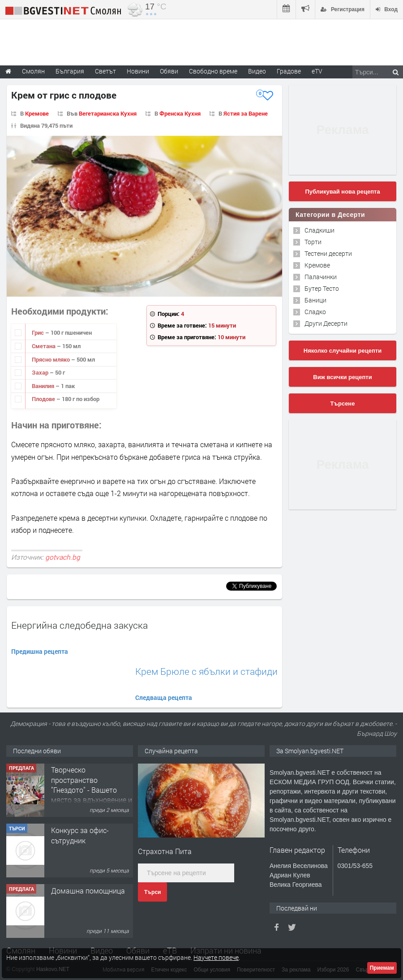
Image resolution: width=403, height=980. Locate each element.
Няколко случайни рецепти (343, 351)
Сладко (315, 312)
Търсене (343, 404)
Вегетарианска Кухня (108, 113)
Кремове (37, 113)
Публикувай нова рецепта (342, 192)
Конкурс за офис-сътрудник (80, 835)
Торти (313, 242)
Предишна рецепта (40, 651)
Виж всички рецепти (342, 377)
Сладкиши (319, 230)
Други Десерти (326, 323)
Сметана (44, 346)
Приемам (382, 968)
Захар (41, 372)
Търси (152, 892)
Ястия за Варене (246, 113)
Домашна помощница (88, 891)
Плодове (44, 399)
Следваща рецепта (164, 697)
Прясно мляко (51, 359)
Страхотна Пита (165, 851)
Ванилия (44, 386)
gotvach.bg (63, 557)
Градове (289, 71)
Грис (39, 332)
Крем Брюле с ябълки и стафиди (206, 671)
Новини (138, 71)
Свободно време (213, 71)
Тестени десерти (328, 253)
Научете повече (216, 957)
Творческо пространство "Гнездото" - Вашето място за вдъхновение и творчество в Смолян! (92, 790)
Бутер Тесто (322, 288)
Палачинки (321, 277)
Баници (315, 300)
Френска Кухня (180, 113)
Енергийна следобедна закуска (79, 625)
